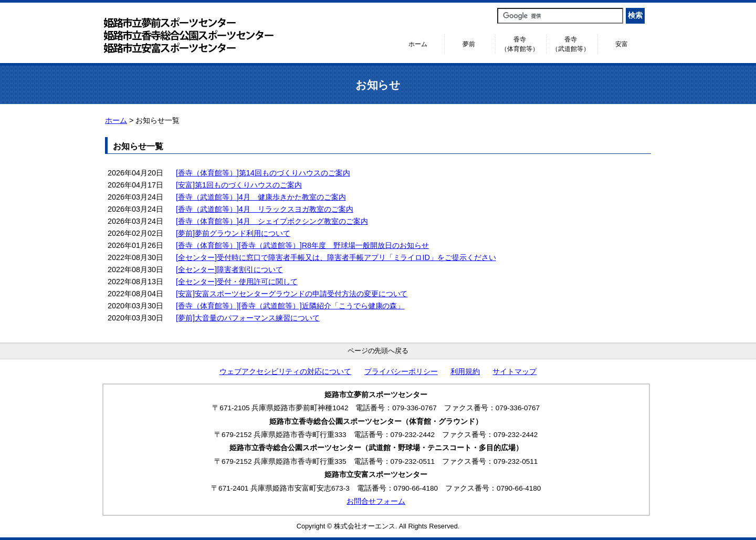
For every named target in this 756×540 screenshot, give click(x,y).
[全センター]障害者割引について (229, 269)
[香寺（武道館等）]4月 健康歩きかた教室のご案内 (261, 197)
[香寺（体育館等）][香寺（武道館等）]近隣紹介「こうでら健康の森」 (290, 306)
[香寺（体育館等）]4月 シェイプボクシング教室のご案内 (272, 221)
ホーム (418, 44)
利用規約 (465, 372)
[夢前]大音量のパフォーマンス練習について (248, 318)
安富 (622, 44)
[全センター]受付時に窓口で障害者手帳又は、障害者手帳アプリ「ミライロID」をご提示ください (336, 257)
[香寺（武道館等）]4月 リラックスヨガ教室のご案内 (265, 209)
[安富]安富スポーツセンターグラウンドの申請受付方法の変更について (292, 294)
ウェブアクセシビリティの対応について (286, 372)
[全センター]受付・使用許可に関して (237, 282)
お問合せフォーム (376, 501)
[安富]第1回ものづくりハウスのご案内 (239, 185)
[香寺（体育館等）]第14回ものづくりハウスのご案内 (263, 173)
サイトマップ (514, 372)
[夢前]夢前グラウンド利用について (233, 233)
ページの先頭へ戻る (378, 351)
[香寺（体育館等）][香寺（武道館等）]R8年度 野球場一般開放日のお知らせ (302, 245)
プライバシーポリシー (401, 372)
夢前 (469, 44)
